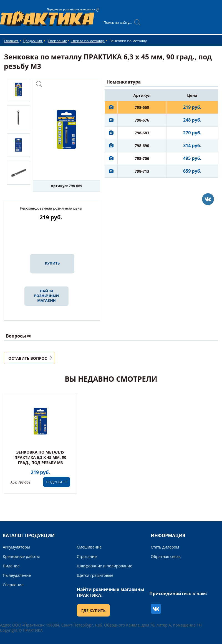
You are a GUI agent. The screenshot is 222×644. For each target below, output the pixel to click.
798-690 (142, 146)
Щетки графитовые (95, 575)
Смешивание (89, 547)
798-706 (142, 158)
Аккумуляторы (16, 547)
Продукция (33, 41)
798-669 (142, 107)
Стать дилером (165, 547)
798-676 (142, 120)
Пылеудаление (17, 575)
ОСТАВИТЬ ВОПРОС (28, 358)
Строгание (87, 556)
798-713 (142, 171)
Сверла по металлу (88, 41)
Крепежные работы (21, 556)
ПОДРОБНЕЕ (57, 482)
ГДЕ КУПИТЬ (94, 611)
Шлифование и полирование (105, 566)
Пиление (11, 566)
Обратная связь (166, 556)
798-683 (142, 133)
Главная (12, 41)
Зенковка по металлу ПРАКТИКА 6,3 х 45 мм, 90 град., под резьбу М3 (40, 457)
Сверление (57, 41)
